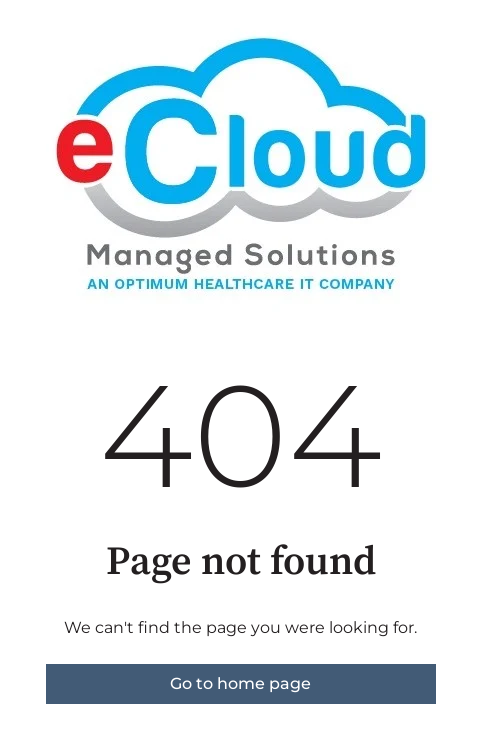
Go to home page (240, 683)
